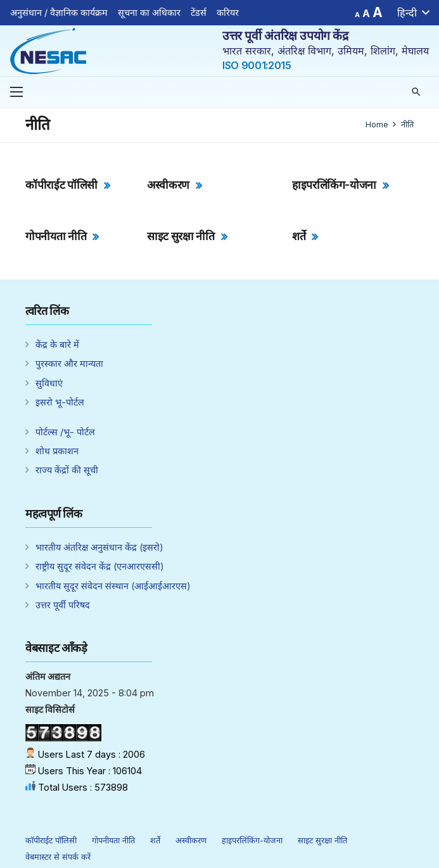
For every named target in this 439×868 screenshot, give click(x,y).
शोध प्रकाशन (57, 451)
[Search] (416, 92)
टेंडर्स (199, 12)
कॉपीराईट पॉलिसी (61, 185)
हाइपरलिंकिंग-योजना (334, 185)
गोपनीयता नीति (56, 236)
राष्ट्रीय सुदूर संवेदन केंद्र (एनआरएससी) (100, 566)
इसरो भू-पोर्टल (60, 402)
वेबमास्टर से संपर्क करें (58, 857)
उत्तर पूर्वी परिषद (63, 605)
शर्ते (299, 236)
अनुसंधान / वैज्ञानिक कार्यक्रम (59, 12)
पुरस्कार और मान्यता (69, 363)
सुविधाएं (49, 383)
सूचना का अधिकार (149, 12)
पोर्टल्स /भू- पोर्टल (65, 432)
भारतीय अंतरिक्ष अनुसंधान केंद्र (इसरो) (99, 547)
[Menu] (16, 92)
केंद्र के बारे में (57, 344)
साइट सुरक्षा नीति (181, 236)
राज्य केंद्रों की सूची (67, 470)
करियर (228, 12)
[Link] (48, 51)
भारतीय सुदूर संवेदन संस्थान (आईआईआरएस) (113, 586)
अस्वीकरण (168, 185)
